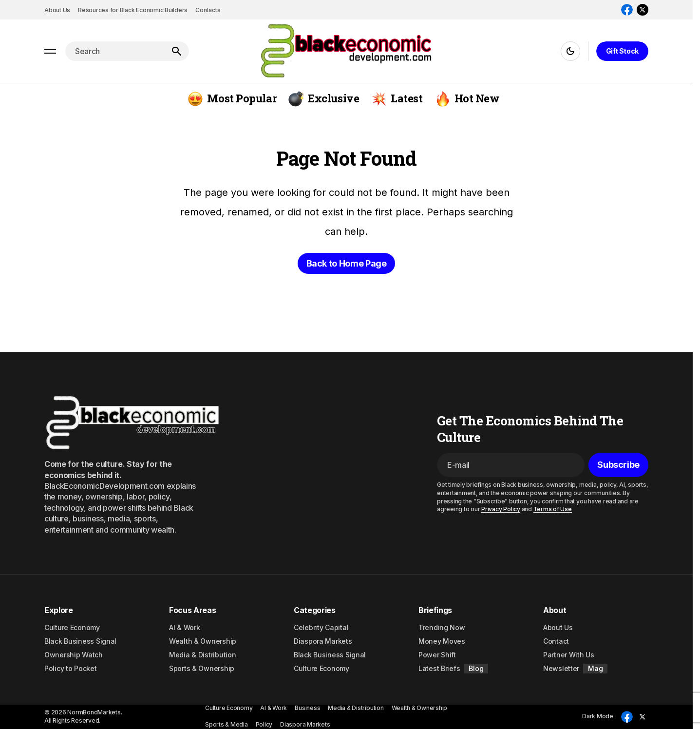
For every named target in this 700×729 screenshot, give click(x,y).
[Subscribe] (618, 465)
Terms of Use (553, 509)
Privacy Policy (501, 509)
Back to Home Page (347, 263)
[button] (50, 51)
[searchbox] (114, 51)
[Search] (176, 51)
